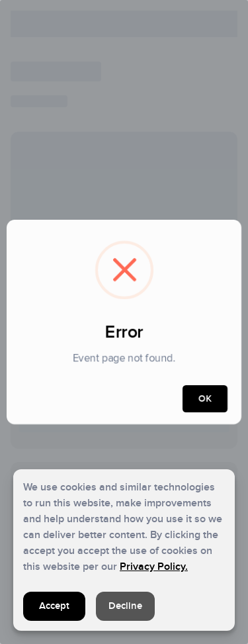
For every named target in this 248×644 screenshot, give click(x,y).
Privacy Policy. (154, 567)
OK (205, 399)
